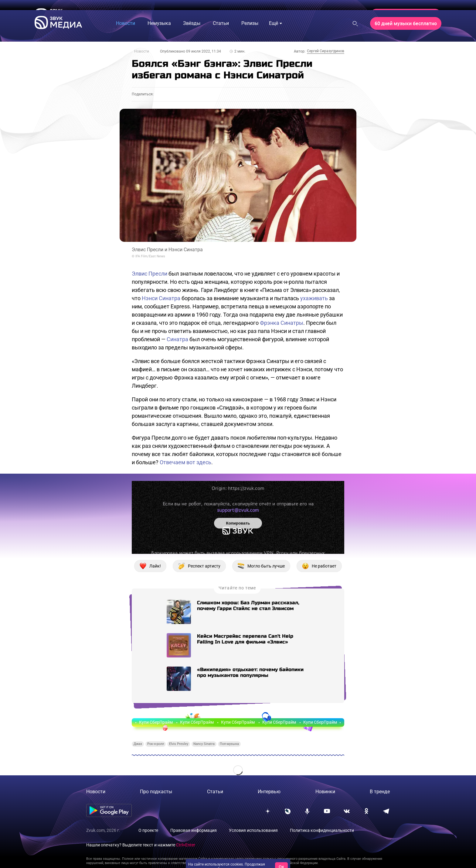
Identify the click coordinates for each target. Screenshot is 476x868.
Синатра (177, 339)
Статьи (215, 792)
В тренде (380, 792)
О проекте (148, 830)
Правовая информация (194, 830)
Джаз (138, 744)
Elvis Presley (179, 744)
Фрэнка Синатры (282, 323)
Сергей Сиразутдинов (326, 51)
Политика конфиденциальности (322, 830)
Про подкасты (156, 792)
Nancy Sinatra (204, 744)
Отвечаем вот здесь (185, 462)
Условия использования (253, 830)
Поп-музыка (229, 744)
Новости (142, 51)
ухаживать (314, 298)
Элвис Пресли (150, 274)
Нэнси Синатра (161, 298)
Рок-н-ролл (156, 744)
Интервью (269, 792)
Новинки (325, 792)
